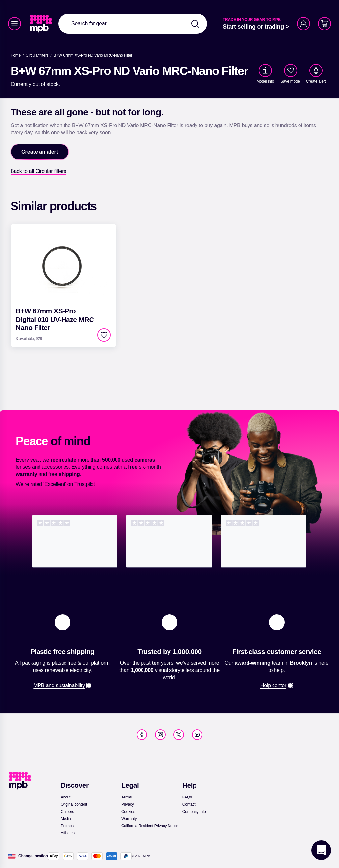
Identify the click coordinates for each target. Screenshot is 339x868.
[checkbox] (291, 70)
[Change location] (33, 856)
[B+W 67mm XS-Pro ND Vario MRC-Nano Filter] (93, 55)
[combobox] (133, 24)
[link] (42, 24)
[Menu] (14, 24)
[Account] (303, 24)
